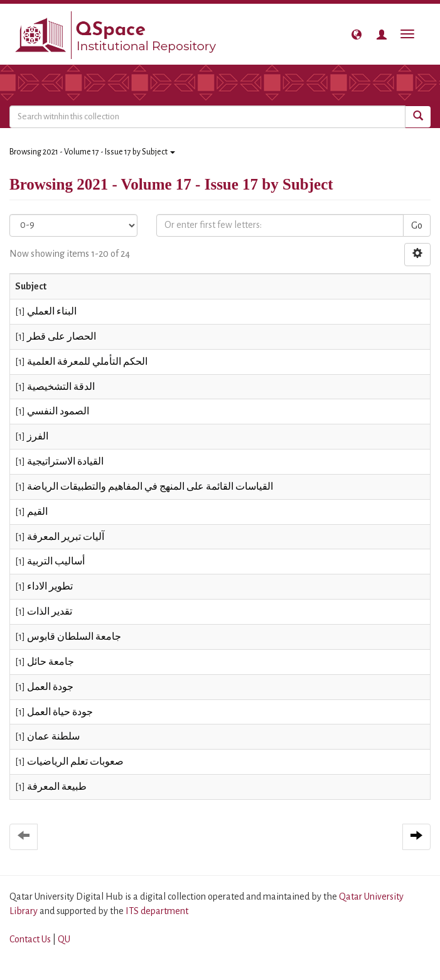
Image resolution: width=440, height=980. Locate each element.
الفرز (38, 436)
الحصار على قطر (62, 337)
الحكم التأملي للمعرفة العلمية (87, 362)
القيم (37, 512)
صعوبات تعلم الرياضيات (75, 762)
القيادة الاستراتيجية (65, 461)
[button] (357, 35)
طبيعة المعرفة (57, 787)
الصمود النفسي (58, 411)
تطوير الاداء (50, 586)
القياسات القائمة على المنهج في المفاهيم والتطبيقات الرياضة (150, 487)
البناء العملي (52, 311)
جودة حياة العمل (60, 712)
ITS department (157, 911)
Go (417, 225)
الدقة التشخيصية (61, 387)
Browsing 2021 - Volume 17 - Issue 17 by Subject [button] (92, 152)
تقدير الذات (50, 611)
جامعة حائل (51, 662)
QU (64, 939)
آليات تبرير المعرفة (66, 537)
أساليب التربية (56, 561)
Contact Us (30, 939)
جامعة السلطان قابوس (74, 637)
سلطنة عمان (53, 736)
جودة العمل (50, 687)
